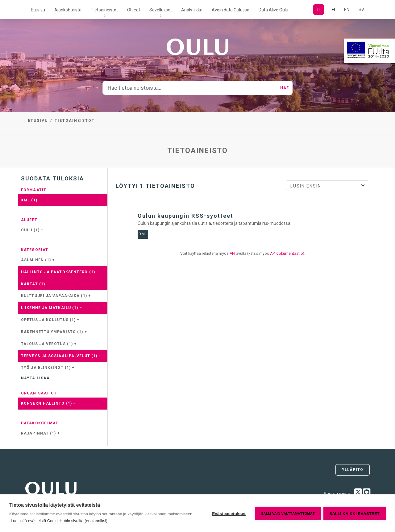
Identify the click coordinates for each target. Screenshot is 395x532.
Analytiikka (192, 10)
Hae (285, 88)
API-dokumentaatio (287, 254)
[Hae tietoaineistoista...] (190, 88)
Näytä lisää (35, 378)
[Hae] (319, 10)
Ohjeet (134, 10)
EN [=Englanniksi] (347, 10)
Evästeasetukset (228, 513)
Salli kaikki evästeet (355, 513)
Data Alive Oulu (273, 10)
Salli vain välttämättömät (287, 513)
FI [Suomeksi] (333, 10)
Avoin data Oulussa (231, 10)
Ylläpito (353, 470)
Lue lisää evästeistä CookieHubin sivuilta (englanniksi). (87, 521)
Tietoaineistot (104, 10)
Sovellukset (161, 10)
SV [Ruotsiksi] (361, 10)
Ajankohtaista (68, 10)
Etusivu (38, 10)
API (232, 254)
